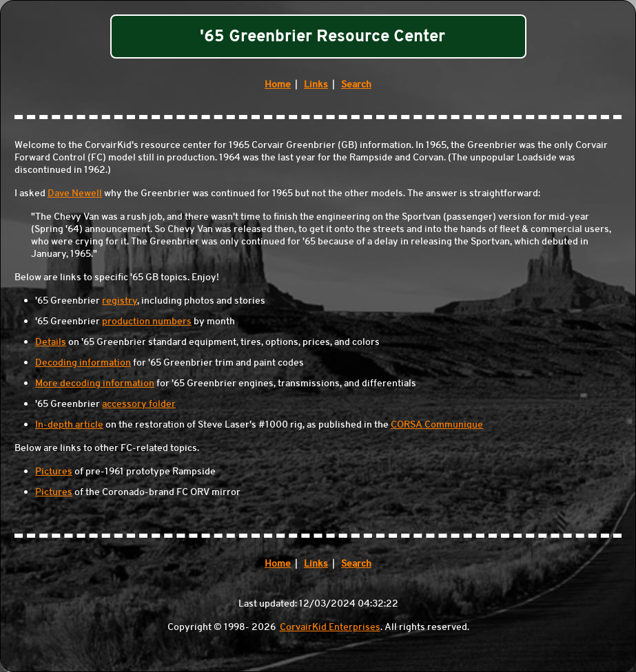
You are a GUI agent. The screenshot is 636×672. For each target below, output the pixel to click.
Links (316, 84)
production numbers (147, 321)
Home (278, 84)
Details (51, 342)
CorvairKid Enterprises (330, 627)
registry (120, 300)
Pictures (54, 471)
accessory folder (139, 403)
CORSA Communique (437, 424)
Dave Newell (75, 193)
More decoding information (95, 383)
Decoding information (83, 362)
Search (356, 84)
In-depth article (69, 424)
